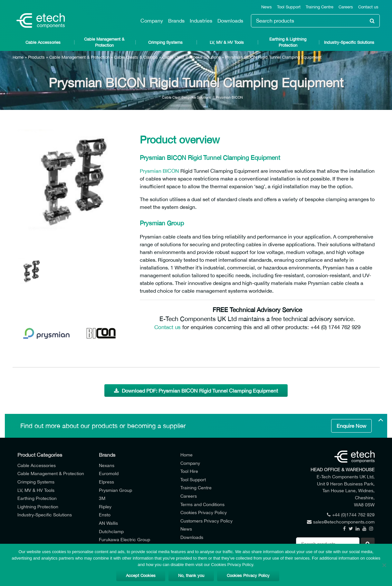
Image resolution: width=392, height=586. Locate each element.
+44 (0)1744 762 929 (351, 515)
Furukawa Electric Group (124, 539)
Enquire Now (351, 426)
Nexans (107, 465)
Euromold (109, 473)
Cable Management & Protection (104, 42)
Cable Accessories (43, 42)
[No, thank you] (384, 565)
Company (152, 21)
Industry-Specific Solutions (349, 42)
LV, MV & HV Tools (227, 42)
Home (18, 57)
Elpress (106, 482)
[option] (74, 186)
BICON (171, 171)
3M (102, 498)
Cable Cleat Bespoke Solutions (191, 57)
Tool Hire (189, 471)
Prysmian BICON (229, 97)
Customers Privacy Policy (206, 521)
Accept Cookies (141, 576)
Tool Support (289, 7)
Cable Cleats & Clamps (136, 57)
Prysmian (151, 171)
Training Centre (320, 7)
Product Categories (40, 455)
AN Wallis (108, 523)
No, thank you (191, 576)
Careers (346, 7)
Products (36, 57)
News (267, 7)
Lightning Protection (38, 507)
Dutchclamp (111, 531)
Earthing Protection (37, 498)
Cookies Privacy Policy (204, 512)
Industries (201, 21)
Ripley (105, 507)
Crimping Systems (165, 42)
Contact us (368, 7)
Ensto (105, 515)
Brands (176, 21)
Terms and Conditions (202, 504)
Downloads (230, 21)
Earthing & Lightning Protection (288, 42)
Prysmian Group (115, 490)
